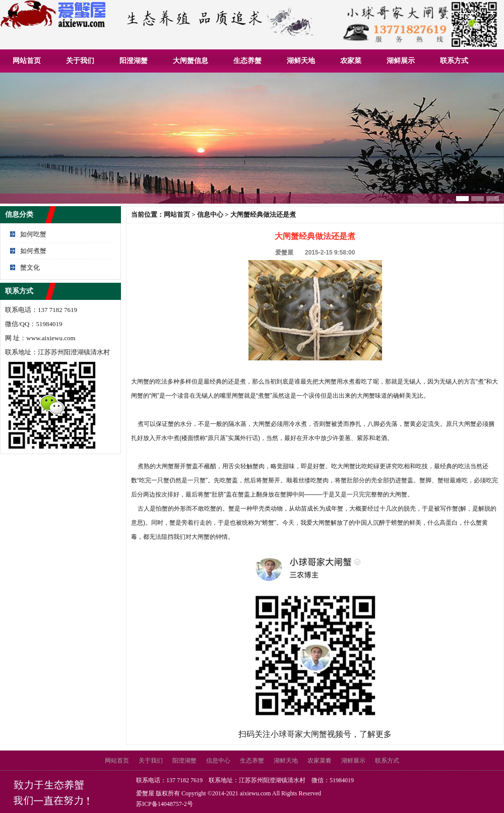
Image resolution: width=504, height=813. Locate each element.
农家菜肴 (320, 761)
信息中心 (210, 214)
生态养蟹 (247, 61)
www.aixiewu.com (51, 338)
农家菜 (351, 61)
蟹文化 (30, 267)
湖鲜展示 (401, 61)
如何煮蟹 (33, 251)
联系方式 (454, 61)
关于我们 (80, 61)
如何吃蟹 (33, 234)
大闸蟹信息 (191, 61)
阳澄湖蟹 (134, 61)
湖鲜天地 (301, 61)
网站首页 (27, 61)
